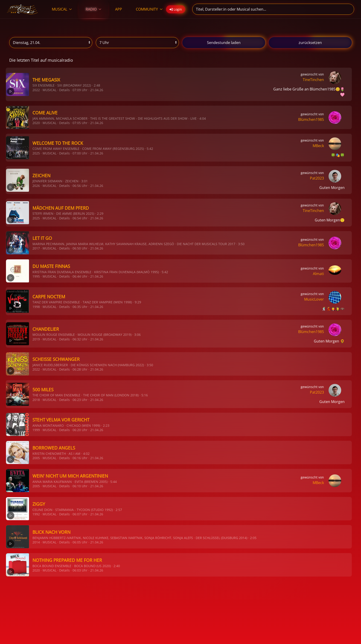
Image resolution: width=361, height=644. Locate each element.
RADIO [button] (93, 9)
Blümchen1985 (311, 119)
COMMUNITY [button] (149, 9)
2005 (36, 458)
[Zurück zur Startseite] (22, 9)
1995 (36, 276)
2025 (36, 153)
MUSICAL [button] (62, 9)
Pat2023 (317, 178)
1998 (36, 307)
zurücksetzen (310, 43)
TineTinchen (313, 80)
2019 (36, 339)
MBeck (318, 146)
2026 (36, 186)
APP (119, 9)
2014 (36, 542)
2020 (36, 123)
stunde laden (224, 43)
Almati (318, 274)
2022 (36, 90)
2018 (36, 400)
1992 (36, 514)
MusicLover (314, 299)
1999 (36, 430)
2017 (36, 248)
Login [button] (176, 9)
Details (64, 90)
